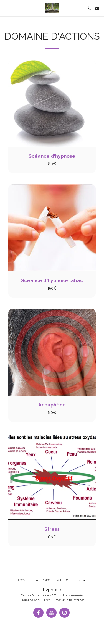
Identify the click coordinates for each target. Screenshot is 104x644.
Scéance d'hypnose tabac (52, 280)
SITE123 (45, 600)
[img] (52, 103)
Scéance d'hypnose (52, 156)
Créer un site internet (69, 600)
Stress (52, 529)
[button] (6, 8)
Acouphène (52, 405)
